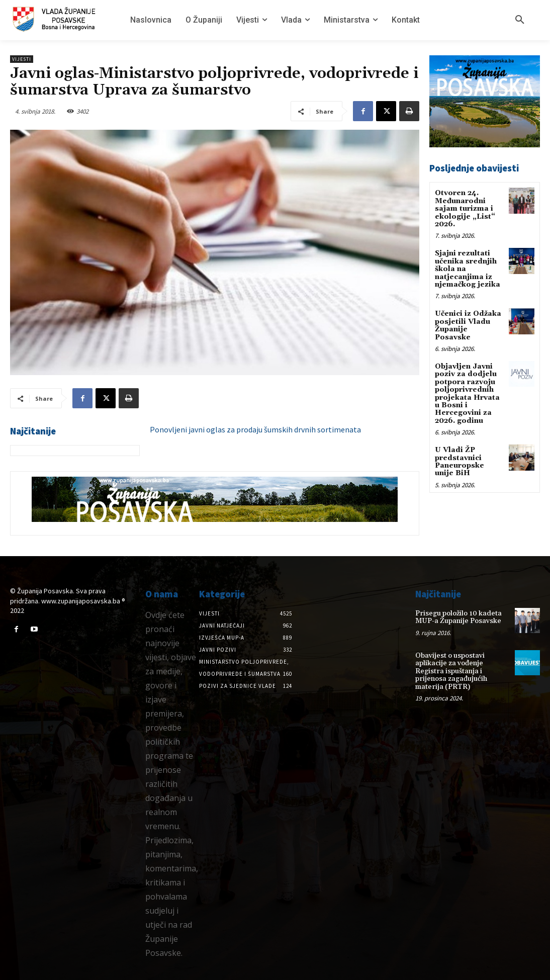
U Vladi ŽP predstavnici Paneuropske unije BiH (460, 462)
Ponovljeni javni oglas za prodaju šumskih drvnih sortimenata (255, 429)
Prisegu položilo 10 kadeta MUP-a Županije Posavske (459, 617)
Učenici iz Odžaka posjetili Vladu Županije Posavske (468, 325)
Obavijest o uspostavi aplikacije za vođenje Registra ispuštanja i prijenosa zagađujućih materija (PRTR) (451, 671)
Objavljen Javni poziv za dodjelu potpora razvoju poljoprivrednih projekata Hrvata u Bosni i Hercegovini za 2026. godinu (467, 394)
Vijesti (22, 59)
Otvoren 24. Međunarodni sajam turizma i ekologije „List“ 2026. (465, 209)
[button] (520, 20)
